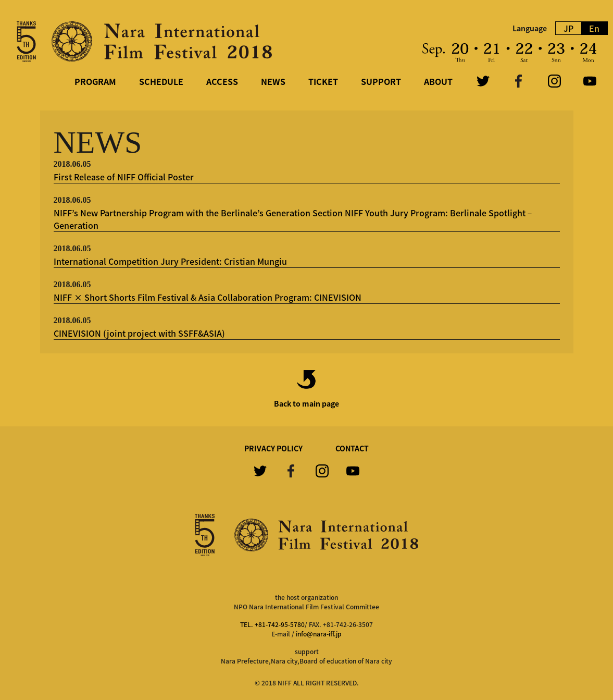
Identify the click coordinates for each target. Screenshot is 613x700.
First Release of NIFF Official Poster (124, 177)
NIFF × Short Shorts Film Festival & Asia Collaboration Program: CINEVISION (208, 297)
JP (568, 28)
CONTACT (352, 448)
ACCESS (222, 81)
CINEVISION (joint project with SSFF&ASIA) (139, 333)
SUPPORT (381, 81)
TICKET (323, 81)
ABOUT (438, 81)
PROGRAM (95, 81)
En (594, 28)
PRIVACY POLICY (273, 448)
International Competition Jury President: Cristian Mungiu (170, 261)
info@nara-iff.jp (319, 634)
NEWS (273, 81)
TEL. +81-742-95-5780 (272, 624)
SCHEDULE (161, 81)
